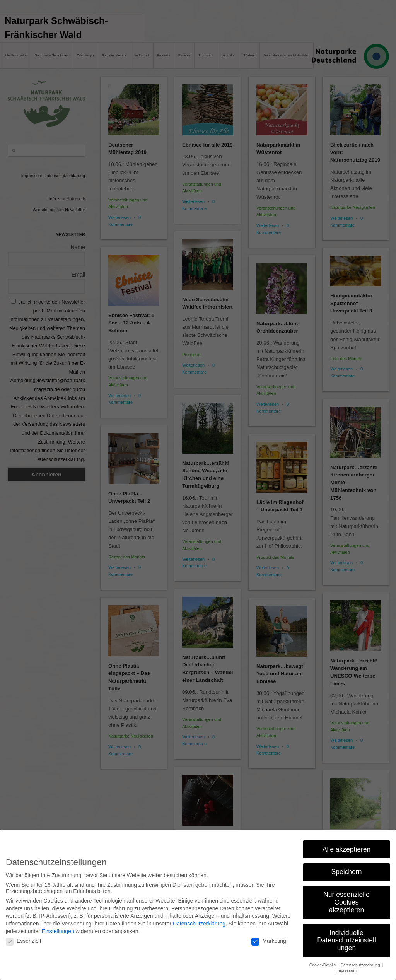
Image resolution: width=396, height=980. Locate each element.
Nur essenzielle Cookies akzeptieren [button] (346, 900)
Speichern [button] (347, 869)
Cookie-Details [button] (323, 962)
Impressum (346, 968)
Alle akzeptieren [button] (347, 847)
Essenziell (23, 939)
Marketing (269, 939)
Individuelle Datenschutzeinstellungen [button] (346, 938)
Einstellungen (58, 929)
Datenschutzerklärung (199, 921)
